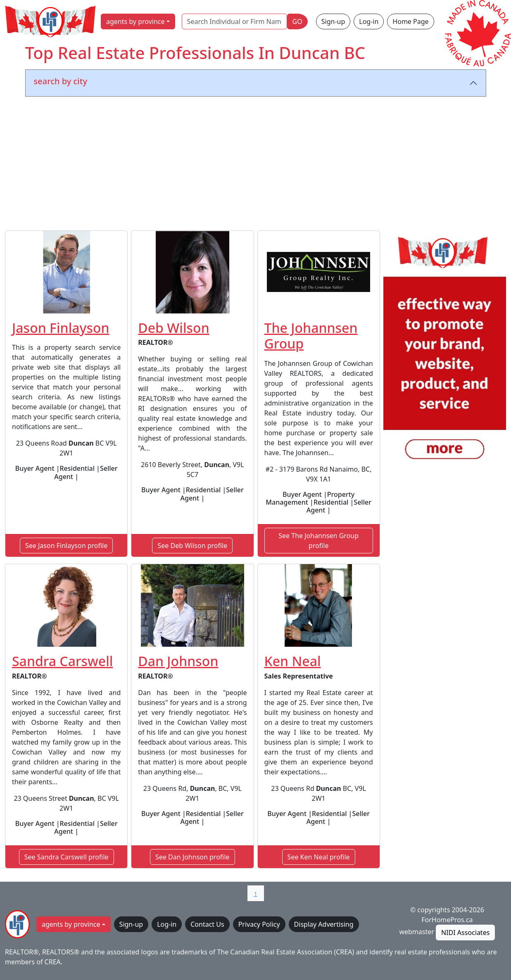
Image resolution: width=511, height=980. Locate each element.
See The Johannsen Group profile (318, 541)
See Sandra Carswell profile (67, 857)
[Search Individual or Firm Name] (234, 21)
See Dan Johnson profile (193, 857)
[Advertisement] (256, 165)
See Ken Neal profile (319, 857)
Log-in (369, 21)
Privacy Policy (259, 924)
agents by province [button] (135, 21)
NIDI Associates (465, 933)
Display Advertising (324, 924)
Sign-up (333, 21)
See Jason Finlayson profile (66, 546)
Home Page (410, 21)
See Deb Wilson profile (192, 546)
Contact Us (207, 924)
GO (297, 21)
